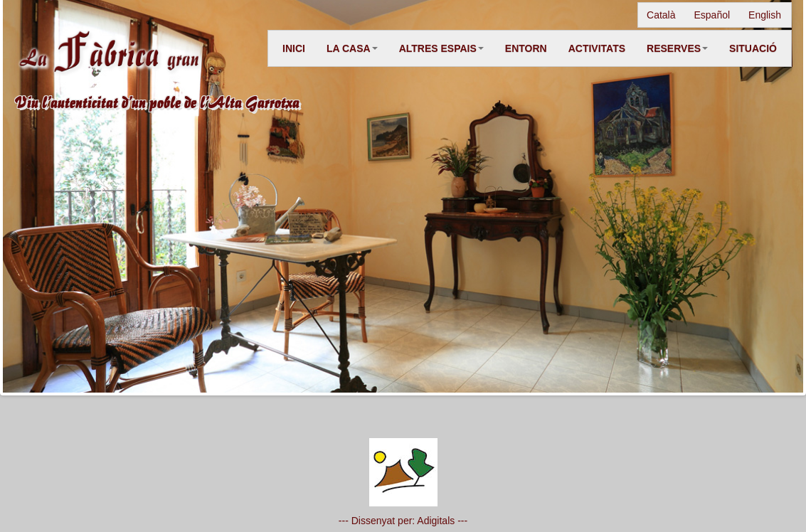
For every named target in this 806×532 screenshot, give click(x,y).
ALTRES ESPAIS (441, 48)
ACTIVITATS (597, 48)
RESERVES (677, 48)
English (765, 15)
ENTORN (526, 48)
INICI (294, 48)
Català (661, 15)
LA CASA (352, 48)
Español (712, 15)
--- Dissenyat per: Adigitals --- (403, 521)
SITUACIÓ (753, 48)
